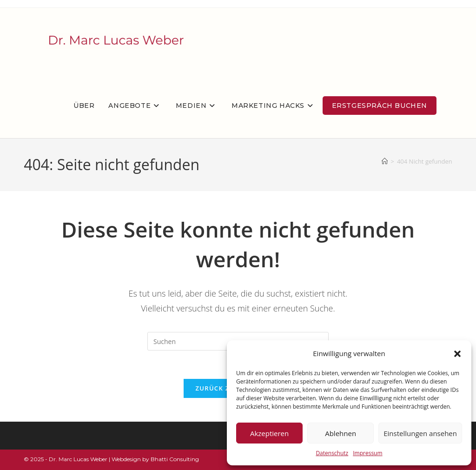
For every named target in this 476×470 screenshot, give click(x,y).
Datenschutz (332, 453)
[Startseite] (385, 161)
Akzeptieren (269, 433)
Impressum (367, 453)
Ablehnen (340, 433)
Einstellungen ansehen (420, 433)
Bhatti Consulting (175, 459)
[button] (457, 354)
